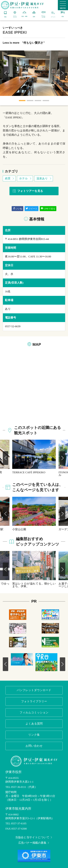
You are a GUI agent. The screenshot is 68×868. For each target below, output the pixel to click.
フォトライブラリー (34, 701)
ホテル (26, 178)
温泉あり (44, 178)
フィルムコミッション (34, 712)
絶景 (10, 178)
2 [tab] (30, 101)
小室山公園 (19, 529)
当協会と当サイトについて (34, 837)
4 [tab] (46, 101)
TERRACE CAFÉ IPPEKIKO (29, 472)
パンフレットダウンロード (34, 690)
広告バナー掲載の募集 (34, 843)
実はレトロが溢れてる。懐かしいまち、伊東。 (34, 585)
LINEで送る (48, 209)
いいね (17, 209)
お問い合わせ (34, 746)
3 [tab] (38, 101)
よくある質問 (34, 724)
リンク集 (34, 735)
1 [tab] (22, 101)
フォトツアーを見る (28, 191)
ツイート (32, 209)
